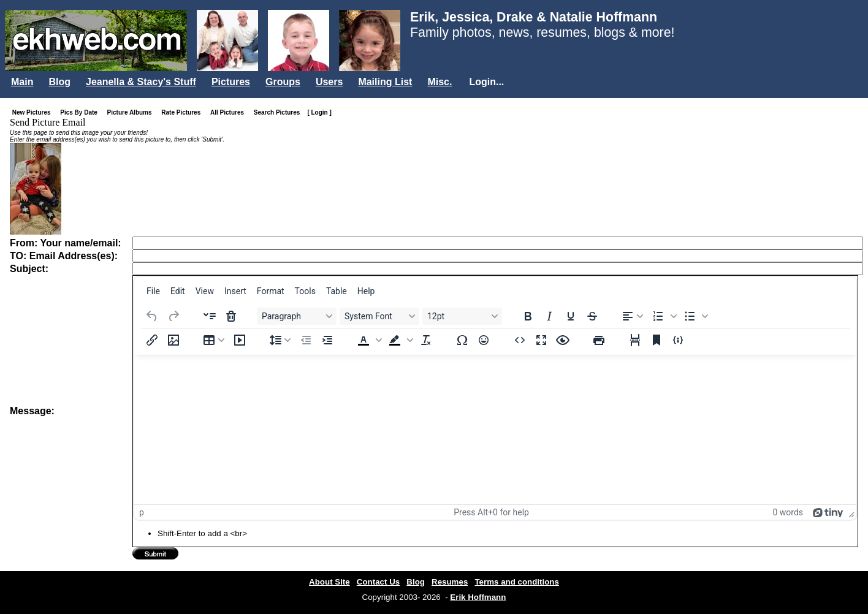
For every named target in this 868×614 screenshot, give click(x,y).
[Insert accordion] (210, 316)
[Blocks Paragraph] (297, 316)
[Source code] (520, 340)
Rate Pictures (183, 112)
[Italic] (549, 316)
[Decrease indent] (306, 340)
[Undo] (152, 316)
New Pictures (34, 112)
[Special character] (462, 340)
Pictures (231, 82)
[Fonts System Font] (379, 316)
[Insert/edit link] (152, 340)
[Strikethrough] (592, 316)
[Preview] (563, 340)
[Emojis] (484, 340)
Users (329, 82)
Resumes (450, 582)
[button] (663, 316)
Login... (486, 82)
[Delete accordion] (231, 316)
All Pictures (230, 112)
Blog (59, 82)
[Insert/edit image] (173, 340)
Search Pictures (280, 112)
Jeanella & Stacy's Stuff (141, 82)
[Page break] (635, 340)
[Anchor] (657, 340)
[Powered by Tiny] (828, 512)
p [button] (142, 512)
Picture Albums (132, 112)
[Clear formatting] (426, 340)
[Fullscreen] (541, 340)
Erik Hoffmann (478, 597)
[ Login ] (319, 112)
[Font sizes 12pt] (462, 316)
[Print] (599, 340)
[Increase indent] (327, 340)
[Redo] (173, 316)
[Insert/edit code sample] (678, 340)
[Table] (214, 340)
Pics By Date (81, 112)
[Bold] (528, 316)
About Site (329, 582)
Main (22, 82)
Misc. (440, 82)
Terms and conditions (517, 582)
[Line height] (280, 340)
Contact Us (378, 582)
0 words (788, 512)
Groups (283, 82)
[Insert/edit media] (240, 340)
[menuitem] (153, 291)
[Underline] (571, 316)
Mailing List (385, 82)
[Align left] (633, 316)
